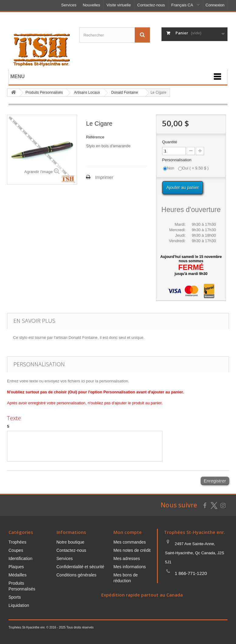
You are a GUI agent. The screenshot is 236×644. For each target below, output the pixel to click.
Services (69, 5)
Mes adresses (127, 559)
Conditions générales (77, 575)
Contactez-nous (151, 5)
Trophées (17, 542)
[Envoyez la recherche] (142, 35)
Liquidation (19, 605)
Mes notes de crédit (132, 550)
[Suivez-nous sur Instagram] (223, 505)
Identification (21, 559)
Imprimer (104, 177)
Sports (15, 597)
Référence (95, 137)
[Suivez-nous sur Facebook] (205, 505)
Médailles (17, 575)
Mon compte (128, 532)
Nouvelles (91, 5)
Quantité (170, 142)
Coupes (16, 550)
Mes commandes (130, 542)
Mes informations (130, 567)
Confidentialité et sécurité (80, 567)
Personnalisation (177, 160)
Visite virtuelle (119, 5)
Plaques (16, 567)
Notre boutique (71, 542)
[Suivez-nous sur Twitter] (214, 506)
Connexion (215, 5)
